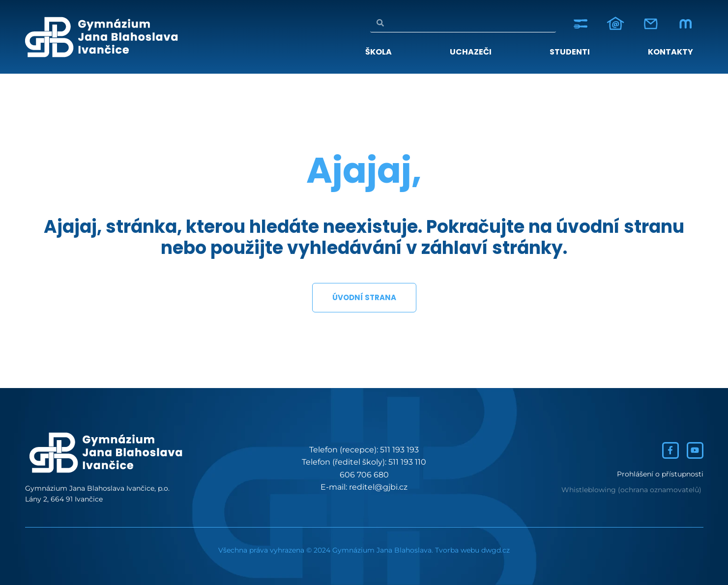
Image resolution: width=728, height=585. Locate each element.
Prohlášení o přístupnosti (660, 474)
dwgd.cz (495, 550)
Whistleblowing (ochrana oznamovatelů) (631, 490)
